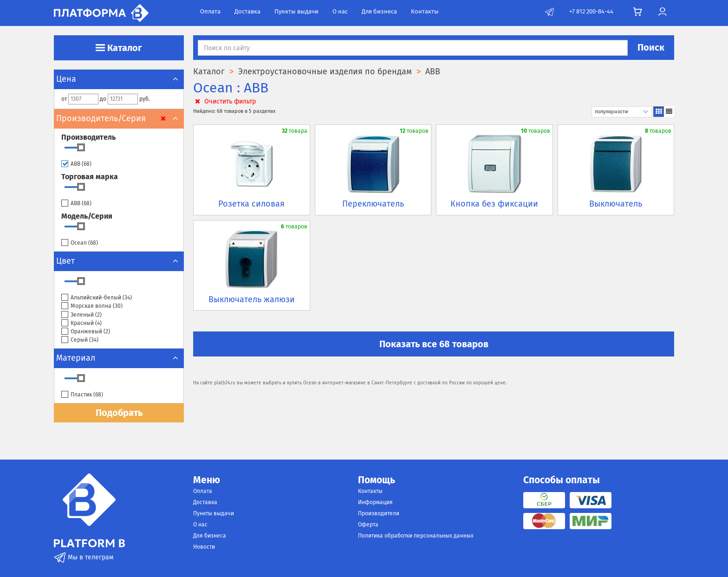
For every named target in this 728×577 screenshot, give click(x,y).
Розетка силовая (251, 204)
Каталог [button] (119, 48)
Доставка (247, 11)
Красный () (81, 323)
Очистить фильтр (224, 101)
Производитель (88, 137)
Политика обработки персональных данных (416, 536)
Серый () (80, 340)
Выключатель (616, 204)
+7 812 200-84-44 (591, 11)
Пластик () (82, 395)
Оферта (368, 525)
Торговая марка (90, 177)
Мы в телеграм (84, 557)
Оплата (210, 11)
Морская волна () (92, 306)
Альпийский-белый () (97, 298)
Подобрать (119, 413)
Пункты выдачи (296, 11)
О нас (340, 11)
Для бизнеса (379, 11)
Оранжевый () (86, 332)
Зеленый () (81, 315)
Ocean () (80, 243)
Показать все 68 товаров (434, 344)
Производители (379, 513)
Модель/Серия (87, 216)
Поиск (651, 47)
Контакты (425, 11)
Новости (204, 547)
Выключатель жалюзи (252, 299)
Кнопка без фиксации (494, 204)
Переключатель (373, 204)
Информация (375, 502)
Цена (119, 79)
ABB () (76, 164)
